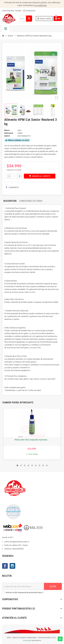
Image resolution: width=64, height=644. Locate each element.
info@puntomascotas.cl (19, 542)
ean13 (7, 136)
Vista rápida (32, 454)
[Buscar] (26, 19)
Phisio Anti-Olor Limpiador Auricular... (32, 440)
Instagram (12, 566)
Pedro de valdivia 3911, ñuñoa (16, 545)
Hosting (26, 640)
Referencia (9, 133)
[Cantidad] (14, 176)
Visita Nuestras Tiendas (12, 11)
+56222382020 (18, 549)
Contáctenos (29, 11)
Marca (7, 130)
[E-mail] (23, 586)
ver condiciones (40, 5)
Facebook (5, 566)
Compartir (12, 187)
